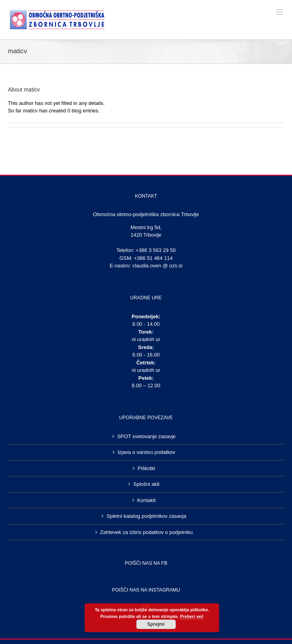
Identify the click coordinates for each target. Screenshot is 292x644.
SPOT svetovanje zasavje (146, 436)
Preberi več (192, 616)
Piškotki (146, 468)
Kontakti (146, 500)
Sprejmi (156, 624)
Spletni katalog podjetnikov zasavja (146, 516)
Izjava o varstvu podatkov (146, 452)
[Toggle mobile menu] (280, 12)
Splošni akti (146, 484)
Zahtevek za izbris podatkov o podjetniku (146, 532)
